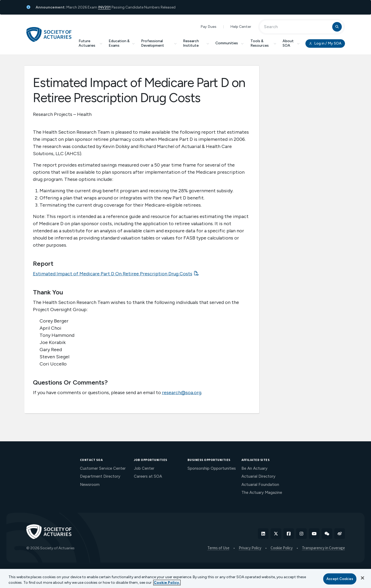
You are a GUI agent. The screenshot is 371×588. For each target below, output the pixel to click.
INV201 (104, 7)
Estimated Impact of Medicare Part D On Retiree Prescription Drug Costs (113, 274)
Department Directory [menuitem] (100, 476)
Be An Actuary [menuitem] (254, 468)
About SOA (291, 43)
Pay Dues (208, 27)
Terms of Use (218, 548)
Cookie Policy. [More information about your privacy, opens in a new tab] (167, 583)
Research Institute (196, 43)
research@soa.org (182, 393)
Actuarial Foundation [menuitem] (260, 485)
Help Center (241, 27)
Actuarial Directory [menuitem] (258, 476)
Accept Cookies (340, 579)
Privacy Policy (250, 548)
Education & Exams (122, 43)
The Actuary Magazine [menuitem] (262, 493)
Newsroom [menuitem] (90, 485)
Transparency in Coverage (323, 548)
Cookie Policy (282, 548)
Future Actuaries (90, 43)
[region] (185, 578)
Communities (230, 43)
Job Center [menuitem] (144, 468)
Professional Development (159, 43)
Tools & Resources (263, 43)
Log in (325, 43)
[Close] (363, 578)
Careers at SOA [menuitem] (148, 476)
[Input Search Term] (297, 27)
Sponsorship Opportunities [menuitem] (212, 468)
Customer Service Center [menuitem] (103, 468)
